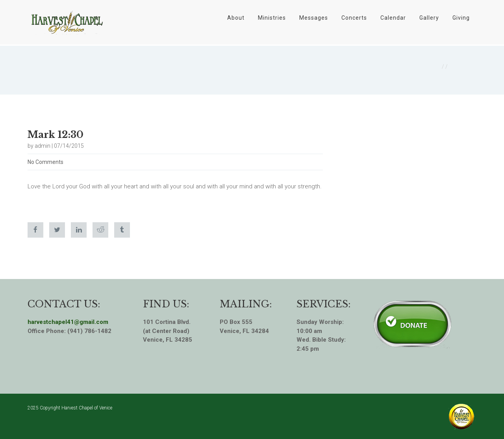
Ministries (272, 18)
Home (432, 67)
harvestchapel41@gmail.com (68, 322)
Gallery (429, 18)
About (236, 18)
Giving (461, 18)
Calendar (393, 18)
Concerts (354, 18)
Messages (314, 18)
